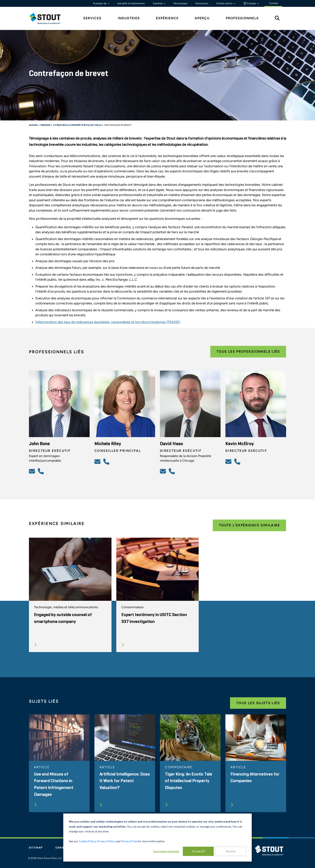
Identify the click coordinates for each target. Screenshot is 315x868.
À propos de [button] (100, 3)
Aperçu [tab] (202, 18)
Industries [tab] (129, 18)
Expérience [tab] (167, 18)
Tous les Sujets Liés (258, 703)
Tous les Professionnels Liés (248, 352)
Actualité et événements (131, 3)
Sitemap (36, 848)
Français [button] (250, 3)
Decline (231, 851)
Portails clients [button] (225, 3)
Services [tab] (92, 18)
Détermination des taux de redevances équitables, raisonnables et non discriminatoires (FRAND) (108, 322)
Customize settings (166, 851)
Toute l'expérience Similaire (249, 525)
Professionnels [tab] (242, 18)
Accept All (198, 851)
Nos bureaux (181, 3)
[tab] (48, 18)
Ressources (202, 3)
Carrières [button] (158, 3)
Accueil (34, 125)
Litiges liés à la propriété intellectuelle (77, 125)
